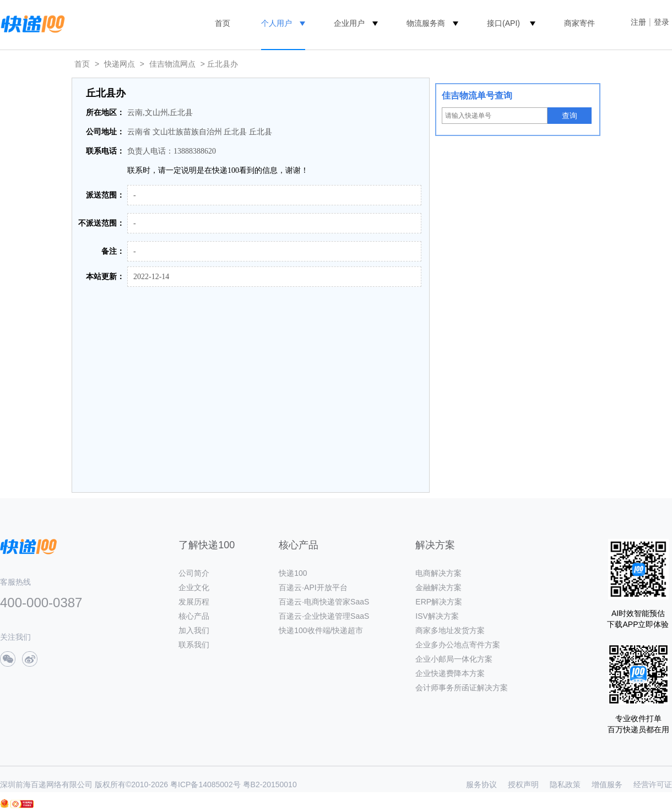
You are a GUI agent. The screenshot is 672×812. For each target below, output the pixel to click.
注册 (638, 22)
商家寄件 (579, 23)
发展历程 (194, 602)
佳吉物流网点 (172, 64)
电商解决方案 (438, 573)
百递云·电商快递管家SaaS (324, 602)
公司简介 (194, 573)
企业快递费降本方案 (450, 673)
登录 (662, 22)
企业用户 (349, 23)
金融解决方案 (438, 587)
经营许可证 (653, 784)
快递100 (293, 573)
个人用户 (277, 23)
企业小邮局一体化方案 (454, 659)
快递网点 (120, 64)
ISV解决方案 (437, 616)
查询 (570, 116)
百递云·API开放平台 (313, 587)
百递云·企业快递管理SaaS (324, 616)
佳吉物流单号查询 (477, 96)
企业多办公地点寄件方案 (458, 645)
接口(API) (503, 23)
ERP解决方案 (439, 602)
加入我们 (194, 630)
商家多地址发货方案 (450, 630)
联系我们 (194, 645)
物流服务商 (426, 23)
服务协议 (481, 784)
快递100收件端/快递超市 (321, 630)
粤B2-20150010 (270, 784)
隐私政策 (565, 784)
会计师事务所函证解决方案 (462, 688)
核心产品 (194, 616)
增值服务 (607, 784)
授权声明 (523, 784)
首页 (223, 23)
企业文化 (194, 587)
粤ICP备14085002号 (205, 784)
